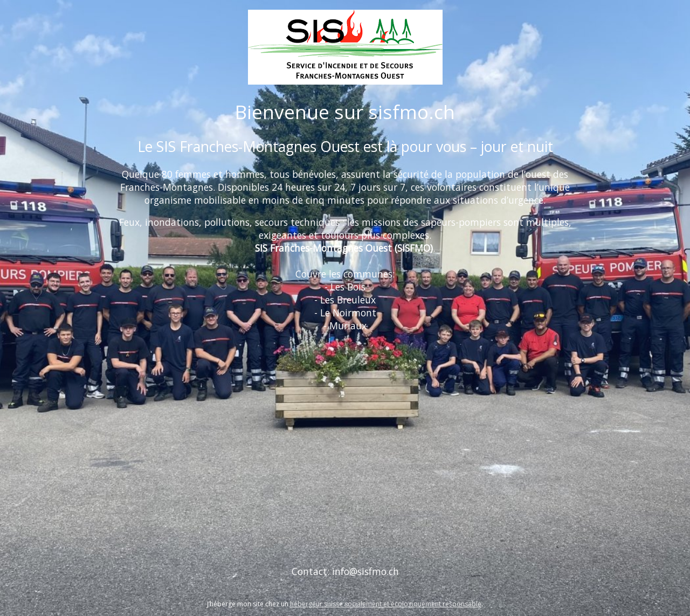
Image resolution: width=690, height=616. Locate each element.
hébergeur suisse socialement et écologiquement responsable (386, 604)
